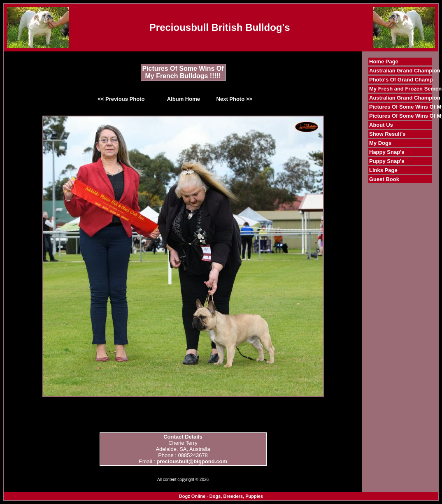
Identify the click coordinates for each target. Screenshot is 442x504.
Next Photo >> (234, 99)
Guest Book (384, 179)
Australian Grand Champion (405, 71)
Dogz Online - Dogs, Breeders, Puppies (221, 496)
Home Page (384, 62)
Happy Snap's (387, 152)
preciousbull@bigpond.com (192, 461)
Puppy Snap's (387, 161)
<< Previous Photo (121, 99)
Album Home (184, 99)
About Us (381, 125)
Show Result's (387, 134)
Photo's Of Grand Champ (401, 80)
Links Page (383, 170)
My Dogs (380, 143)
